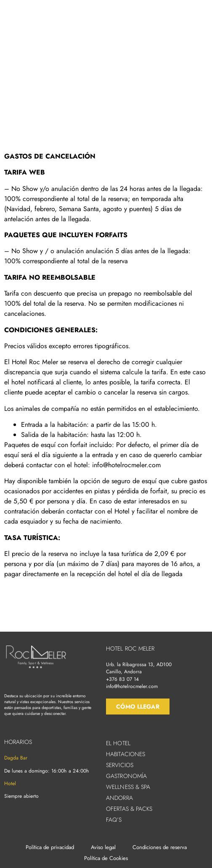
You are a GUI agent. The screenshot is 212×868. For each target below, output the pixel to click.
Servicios (120, 765)
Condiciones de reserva (160, 847)
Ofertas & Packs (129, 809)
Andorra (119, 798)
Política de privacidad (50, 847)
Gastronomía (126, 776)
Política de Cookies (106, 858)
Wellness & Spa (128, 787)
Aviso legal (103, 847)
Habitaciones (126, 754)
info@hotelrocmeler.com (132, 686)
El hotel (118, 743)
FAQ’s (114, 820)
